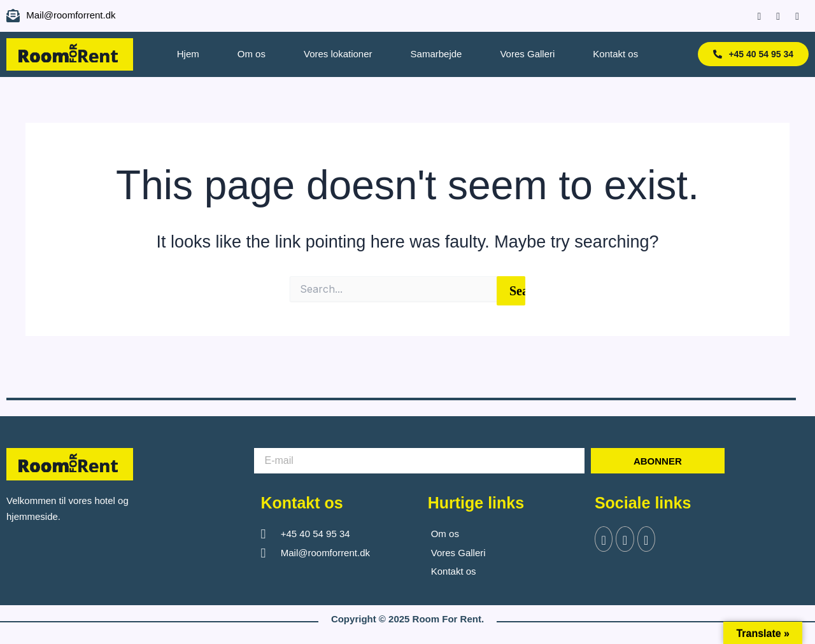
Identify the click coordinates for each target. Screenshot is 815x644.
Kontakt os (615, 54)
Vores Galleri (527, 54)
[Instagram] (772, 16)
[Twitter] (626, 540)
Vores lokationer (338, 54)
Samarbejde (436, 54)
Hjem (188, 54)
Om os (252, 54)
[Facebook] (753, 16)
